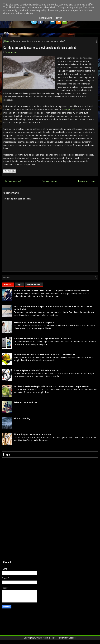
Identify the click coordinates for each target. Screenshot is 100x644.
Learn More (46, 18)
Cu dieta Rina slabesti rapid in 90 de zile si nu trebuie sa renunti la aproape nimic (52, 386)
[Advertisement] (26, 508)
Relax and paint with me (25, 402)
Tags (19, 284)
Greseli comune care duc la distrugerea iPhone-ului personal (43, 338)
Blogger (73, 638)
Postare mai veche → (88, 181)
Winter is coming (22, 418)
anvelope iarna (69, 110)
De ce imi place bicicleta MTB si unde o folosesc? (37, 370)
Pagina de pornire (50, 181)
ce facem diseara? (48, 638)
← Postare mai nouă (12, 181)
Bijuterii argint (21, 434)
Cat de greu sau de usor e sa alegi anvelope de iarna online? (40, 47)
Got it (59, 18)
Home (6, 33)
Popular (8, 284)
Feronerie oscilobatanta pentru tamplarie (34, 322)
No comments (11, 52)
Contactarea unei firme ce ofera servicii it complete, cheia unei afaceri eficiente (52, 291)
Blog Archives (34, 284)
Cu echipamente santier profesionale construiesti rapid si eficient (45, 354)
